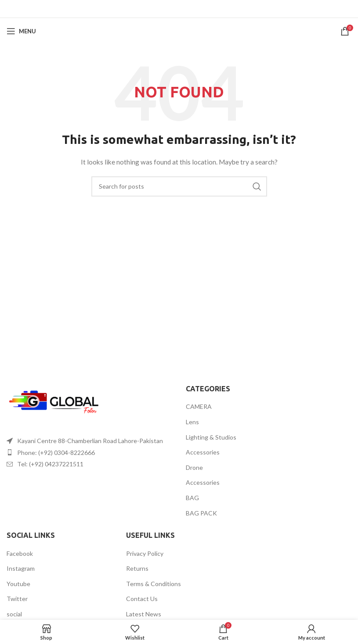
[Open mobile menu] (21, 31)
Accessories (203, 452)
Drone (194, 467)
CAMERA (199, 406)
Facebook (20, 553)
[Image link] (55, 403)
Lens (192, 422)
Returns (137, 568)
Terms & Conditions (154, 584)
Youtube (18, 584)
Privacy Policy (145, 553)
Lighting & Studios (211, 437)
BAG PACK (201, 513)
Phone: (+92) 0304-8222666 (56, 453)
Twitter (17, 599)
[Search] (179, 186)
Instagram (21, 568)
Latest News (144, 614)
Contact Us (142, 599)
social (14, 614)
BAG (192, 498)
